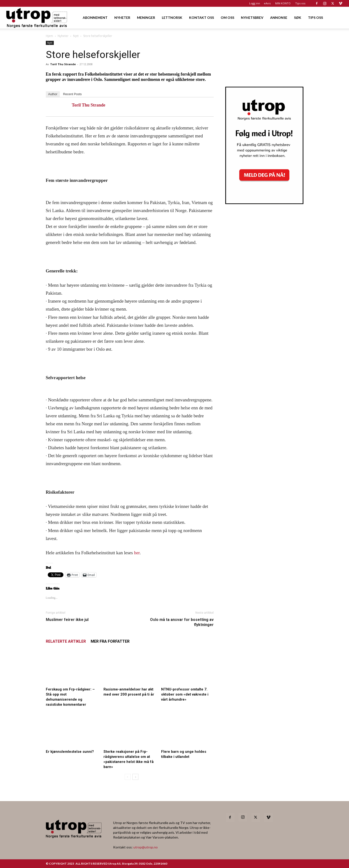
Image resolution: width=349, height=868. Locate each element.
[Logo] (37, 18)
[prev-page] (128, 777)
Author (53, 94)
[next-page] (135, 777)
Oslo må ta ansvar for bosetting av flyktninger (182, 622)
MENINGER (146, 18)
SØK (298, 18)
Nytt (76, 36)
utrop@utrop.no (146, 847)
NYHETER (122, 18)
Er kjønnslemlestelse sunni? (70, 752)
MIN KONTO (283, 3)
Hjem (49, 36)
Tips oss (300, 3)
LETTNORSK (172, 18)
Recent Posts (72, 94)
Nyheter (63, 36)
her (137, 553)
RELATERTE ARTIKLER (66, 641)
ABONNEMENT (95, 18)
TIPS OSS (315, 18)
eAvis (267, 3)
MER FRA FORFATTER (110, 641)
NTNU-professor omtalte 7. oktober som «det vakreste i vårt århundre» (185, 694)
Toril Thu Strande (63, 64)
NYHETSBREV (252, 18)
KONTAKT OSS (202, 18)
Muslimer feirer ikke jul (67, 620)
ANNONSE (279, 18)
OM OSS (227, 18)
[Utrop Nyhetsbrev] (264, 203)
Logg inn (255, 3)
